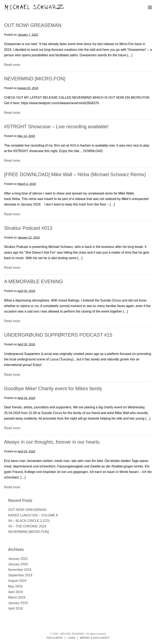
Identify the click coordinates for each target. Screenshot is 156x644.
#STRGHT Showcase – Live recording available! (56, 126)
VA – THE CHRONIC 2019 (27, 526)
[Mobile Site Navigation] (150, 7)
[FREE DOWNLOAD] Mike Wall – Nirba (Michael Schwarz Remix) (75, 174)
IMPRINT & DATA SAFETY (95, 638)
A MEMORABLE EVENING (33, 281)
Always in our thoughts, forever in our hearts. (52, 442)
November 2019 (20, 570)
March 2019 (17, 597)
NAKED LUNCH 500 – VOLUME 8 (33, 515)
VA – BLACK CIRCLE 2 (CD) (29, 521)
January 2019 (18, 603)
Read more (12, 65)
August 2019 (17, 581)
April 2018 (15, 608)
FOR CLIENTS (54, 638)
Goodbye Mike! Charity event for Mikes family (53, 388)
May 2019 (15, 586)
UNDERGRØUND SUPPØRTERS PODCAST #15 (58, 335)
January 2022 (18, 559)
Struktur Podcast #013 (28, 228)
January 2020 (18, 564)
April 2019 (15, 592)
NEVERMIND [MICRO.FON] (35, 79)
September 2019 (20, 575)
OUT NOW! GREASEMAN (33, 25)
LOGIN (71, 638)
